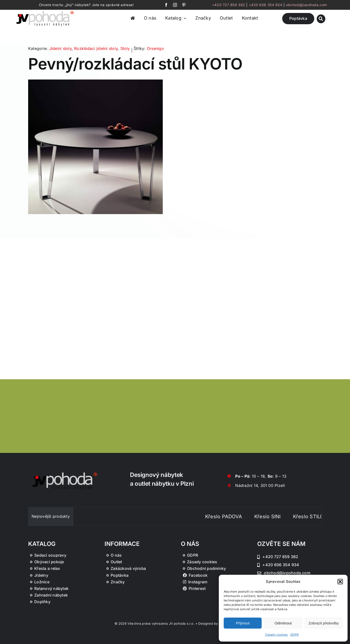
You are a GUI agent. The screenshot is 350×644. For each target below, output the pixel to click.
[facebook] (166, 5)
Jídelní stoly (60, 48)
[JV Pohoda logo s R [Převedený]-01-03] (45, 11)
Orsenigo (155, 48)
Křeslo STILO (319, 517)
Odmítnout (283, 623)
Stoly (125, 48)
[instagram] (175, 5)
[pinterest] (184, 5)
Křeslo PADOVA (234, 517)
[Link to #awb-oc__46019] (321, 19)
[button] (340, 582)
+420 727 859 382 (229, 5)
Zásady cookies (276, 635)
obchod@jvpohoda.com (306, 5)
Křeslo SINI (278, 517)
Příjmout (243, 623)
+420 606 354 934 (266, 5)
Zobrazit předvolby (324, 623)
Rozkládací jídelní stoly (96, 48)
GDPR (295, 635)
